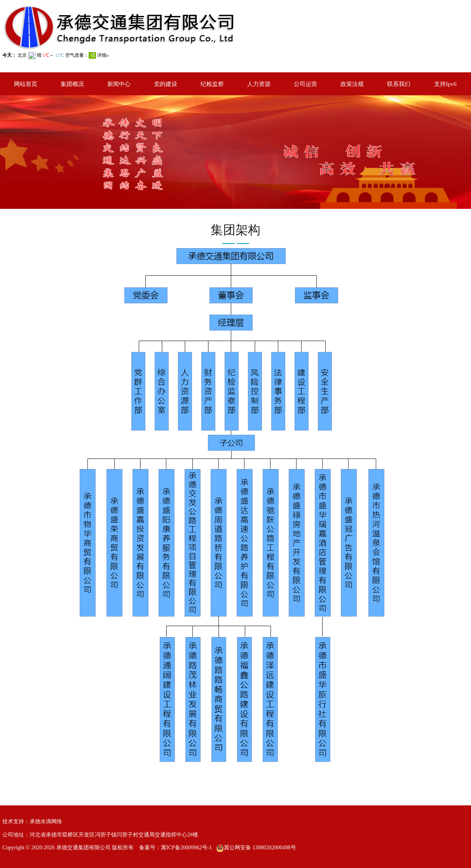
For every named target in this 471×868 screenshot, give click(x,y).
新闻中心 (119, 84)
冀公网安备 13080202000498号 (260, 848)
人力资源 (259, 84)
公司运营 (305, 84)
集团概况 (72, 84)
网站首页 (26, 84)
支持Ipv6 (445, 84)
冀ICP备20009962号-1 (186, 848)
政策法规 (352, 84)
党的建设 (166, 84)
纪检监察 (212, 84)
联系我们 (399, 84)
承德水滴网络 (46, 822)
